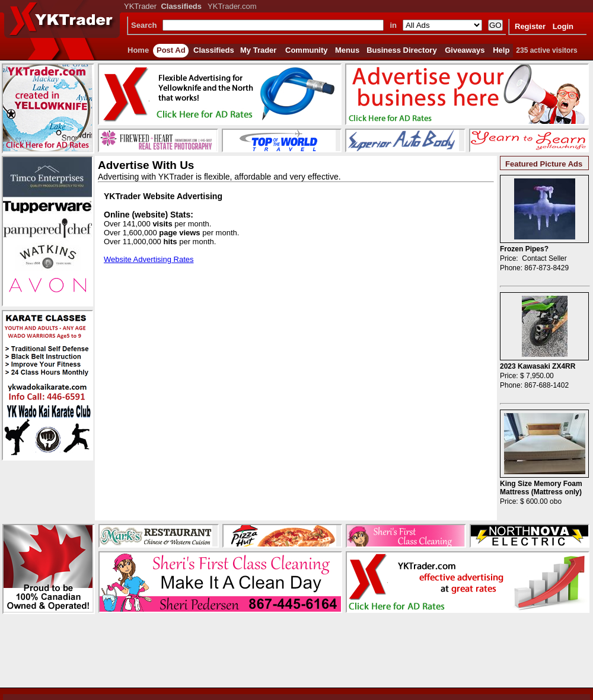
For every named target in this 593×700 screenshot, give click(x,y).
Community (307, 50)
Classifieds (214, 50)
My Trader (258, 50)
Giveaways (465, 50)
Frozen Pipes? (524, 249)
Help (501, 50)
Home (138, 50)
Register (530, 26)
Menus (347, 50)
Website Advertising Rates (149, 259)
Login (563, 26)
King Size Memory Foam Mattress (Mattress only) (541, 488)
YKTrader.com (232, 6)
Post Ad (171, 50)
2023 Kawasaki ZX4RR (538, 366)
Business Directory (402, 50)
